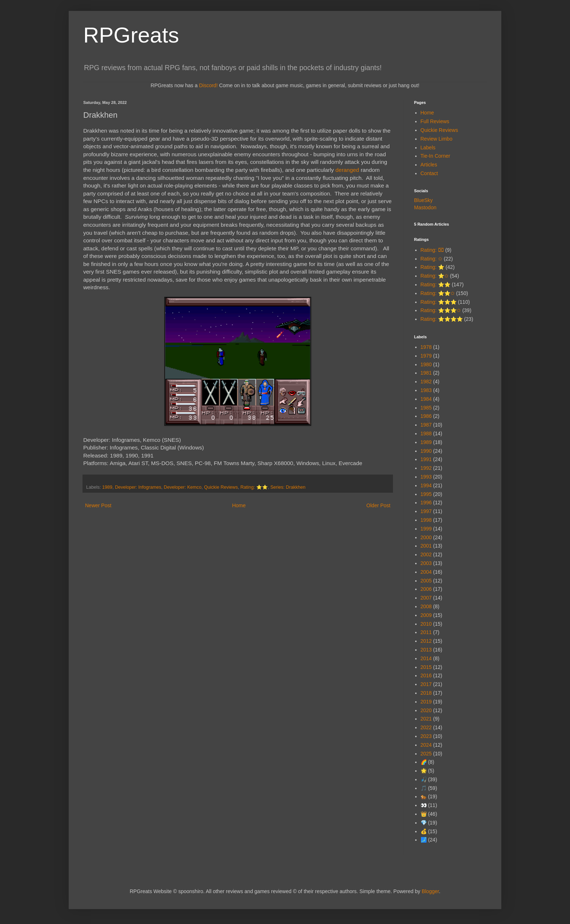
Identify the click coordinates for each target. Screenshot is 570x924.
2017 (426, 684)
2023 (426, 736)
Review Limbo (437, 139)
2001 (426, 546)
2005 (426, 581)
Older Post (378, 505)
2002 (426, 554)
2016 (426, 675)
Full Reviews (435, 121)
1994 (426, 485)
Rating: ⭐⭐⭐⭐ (442, 319)
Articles (429, 165)
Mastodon (425, 207)
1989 (107, 487)
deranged (347, 170)
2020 (426, 710)
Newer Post (98, 505)
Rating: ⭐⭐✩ (438, 293)
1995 (426, 494)
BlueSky (423, 200)
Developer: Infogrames (138, 487)
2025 (426, 754)
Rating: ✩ (431, 259)
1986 (426, 416)
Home (239, 505)
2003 (426, 563)
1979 (426, 356)
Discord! (208, 85)
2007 (426, 598)
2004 (426, 572)
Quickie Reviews (221, 487)
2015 (426, 667)
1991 (426, 459)
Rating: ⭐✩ (435, 276)
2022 (426, 727)
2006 (426, 589)
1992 (426, 468)
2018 (426, 693)
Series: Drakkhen (288, 487)
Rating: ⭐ (432, 267)
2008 (426, 606)
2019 (426, 702)
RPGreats (131, 35)
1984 (426, 399)
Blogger (430, 891)
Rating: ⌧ (432, 250)
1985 (426, 408)
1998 (426, 520)
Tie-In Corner (435, 156)
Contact (429, 173)
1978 (426, 347)
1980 (426, 364)
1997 (426, 511)
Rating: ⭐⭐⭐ (439, 302)
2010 (426, 624)
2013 (426, 650)
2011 (426, 632)
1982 (426, 382)
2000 (426, 537)
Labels (428, 148)
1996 (426, 503)
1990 (426, 451)
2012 (426, 641)
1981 (426, 373)
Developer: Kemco (183, 487)
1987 (426, 425)
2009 (426, 615)
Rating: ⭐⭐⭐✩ (441, 310)
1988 (426, 433)
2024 (426, 745)
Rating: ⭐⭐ (254, 487)
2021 (426, 719)
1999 (426, 529)
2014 (426, 658)
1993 (426, 477)
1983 (426, 390)
